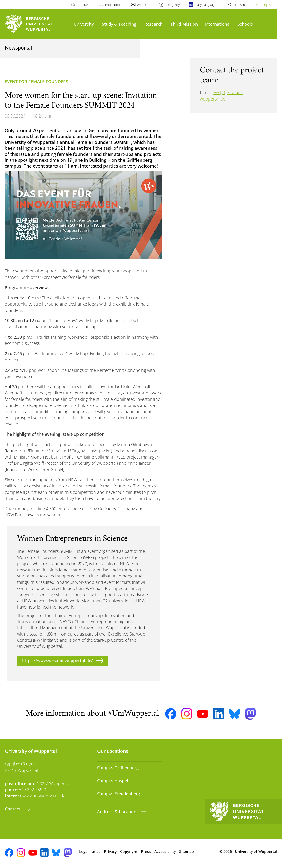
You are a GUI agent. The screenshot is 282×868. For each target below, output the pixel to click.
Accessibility (165, 852)
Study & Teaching (119, 24)
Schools (245, 24)
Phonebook (113, 5)
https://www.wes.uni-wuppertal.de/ (57, 660)
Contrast (84, 5)
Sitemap (187, 852)
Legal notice (90, 852)
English (267, 5)
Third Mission (184, 24)
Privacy (110, 852)
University (84, 24)
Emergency (172, 5)
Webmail (143, 5)
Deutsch (239, 5)
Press (146, 852)
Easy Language (206, 5)
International (218, 24)
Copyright (129, 852)
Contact (13, 809)
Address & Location (117, 812)
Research (153, 24)
